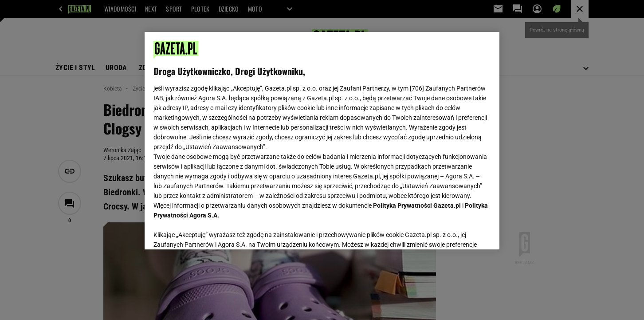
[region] (322, 141)
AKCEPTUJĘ (461, 232)
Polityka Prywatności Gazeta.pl (417, 205)
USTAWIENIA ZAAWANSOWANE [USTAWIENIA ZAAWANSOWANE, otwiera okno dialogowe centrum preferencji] (211, 232)
